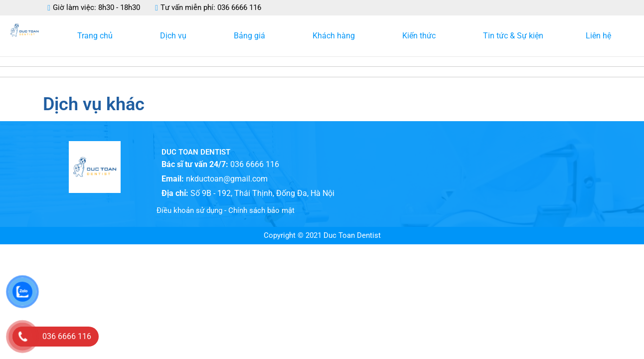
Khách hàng (336, 36)
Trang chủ (97, 36)
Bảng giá (252, 36)
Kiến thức (421, 36)
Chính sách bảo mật (261, 210)
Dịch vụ (176, 36)
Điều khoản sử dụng (189, 210)
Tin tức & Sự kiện (513, 36)
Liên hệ (598, 36)
